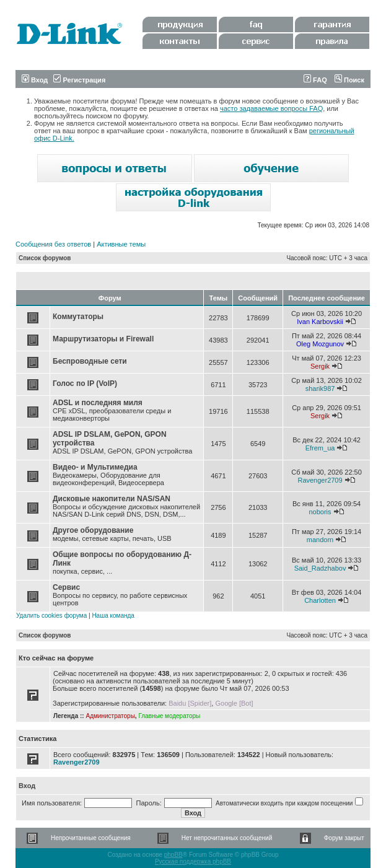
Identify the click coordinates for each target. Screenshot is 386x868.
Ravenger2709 (320, 480)
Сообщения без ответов (53, 244)
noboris (320, 512)
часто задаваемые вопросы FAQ (271, 108)
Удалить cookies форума (51, 616)
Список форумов (45, 258)
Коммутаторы (78, 317)
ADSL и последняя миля (98, 403)
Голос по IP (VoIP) (85, 384)
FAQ (315, 80)
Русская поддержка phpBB (193, 861)
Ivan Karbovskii (320, 322)
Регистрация (79, 80)
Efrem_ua (320, 448)
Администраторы (110, 716)
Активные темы (121, 244)
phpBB (173, 855)
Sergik (320, 366)
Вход (35, 80)
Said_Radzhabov (320, 568)
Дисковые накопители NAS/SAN (112, 499)
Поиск (349, 80)
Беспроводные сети (90, 361)
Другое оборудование (93, 530)
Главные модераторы (169, 716)
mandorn (320, 540)
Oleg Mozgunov (320, 344)
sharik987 (320, 388)
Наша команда (113, 616)
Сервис (66, 587)
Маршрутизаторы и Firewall (103, 339)
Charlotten (320, 600)
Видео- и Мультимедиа (95, 467)
